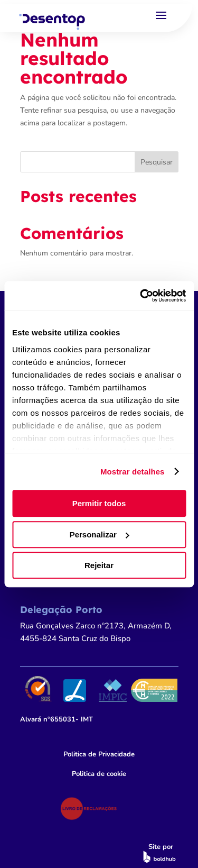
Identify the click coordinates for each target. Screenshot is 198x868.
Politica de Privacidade (99, 754)
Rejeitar (99, 565)
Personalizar (100, 534)
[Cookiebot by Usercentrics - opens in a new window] (141, 296)
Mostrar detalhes (133, 472)
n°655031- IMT (56, 719)
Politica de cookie (99, 774)
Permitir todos (99, 503)
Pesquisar (157, 162)
